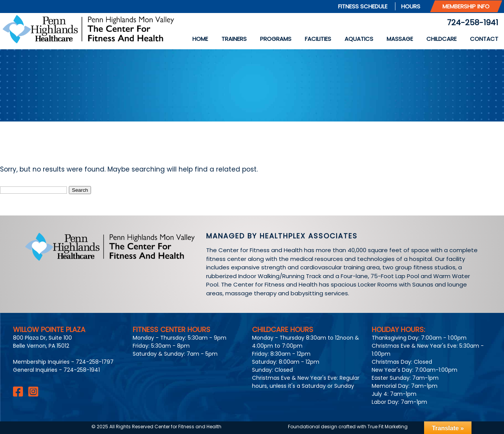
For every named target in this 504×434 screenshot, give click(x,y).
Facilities (318, 39)
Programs (276, 39)
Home (200, 39)
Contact (484, 39)
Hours (411, 6)
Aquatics (359, 39)
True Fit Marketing (388, 427)
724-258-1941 (473, 23)
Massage (400, 39)
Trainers (234, 39)
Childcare (441, 39)
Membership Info (466, 6)
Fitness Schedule (363, 6)
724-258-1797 (95, 362)
